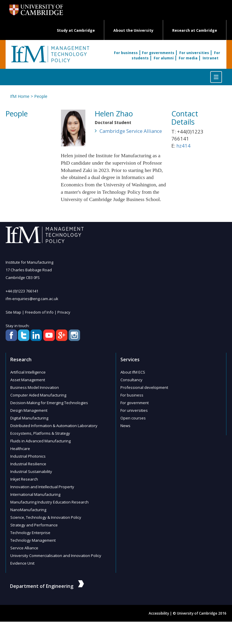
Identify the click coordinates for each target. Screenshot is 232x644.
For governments (158, 53)
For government (135, 403)
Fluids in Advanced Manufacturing (40, 441)
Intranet (211, 58)
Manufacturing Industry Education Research (49, 502)
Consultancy (131, 380)
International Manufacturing (35, 494)
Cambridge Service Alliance (131, 131)
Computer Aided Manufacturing (38, 395)
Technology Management (33, 540)
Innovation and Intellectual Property (42, 487)
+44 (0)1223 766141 (22, 291)
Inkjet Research (24, 479)
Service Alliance (24, 548)
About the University (133, 30)
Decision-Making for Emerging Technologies (49, 403)
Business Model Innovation (35, 387)
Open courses (133, 418)
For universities (194, 53)
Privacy (64, 312)
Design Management (29, 410)
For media (188, 58)
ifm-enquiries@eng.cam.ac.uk (32, 299)
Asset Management (28, 380)
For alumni (164, 58)
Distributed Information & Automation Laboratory (54, 426)
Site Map (13, 312)
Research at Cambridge (195, 30)
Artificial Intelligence (28, 372)
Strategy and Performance (34, 525)
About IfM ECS (133, 372)
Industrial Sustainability (31, 471)
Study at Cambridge (76, 30)
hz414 (183, 146)
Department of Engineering (47, 586)
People (41, 96)
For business (126, 53)
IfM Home (20, 96)
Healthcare (20, 449)
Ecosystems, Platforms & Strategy (40, 433)
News (125, 426)
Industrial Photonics (28, 456)
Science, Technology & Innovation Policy (46, 517)
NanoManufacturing (28, 510)
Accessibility (159, 613)
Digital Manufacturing (29, 418)
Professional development (144, 387)
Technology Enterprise (30, 533)
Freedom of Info (39, 312)
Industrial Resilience (28, 464)
